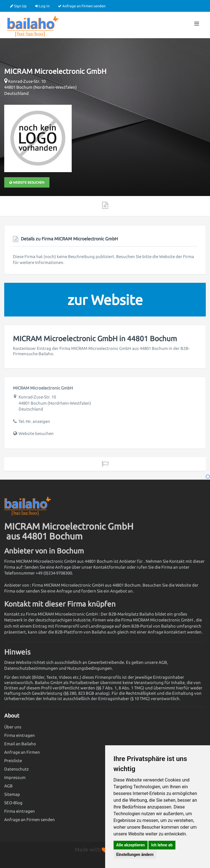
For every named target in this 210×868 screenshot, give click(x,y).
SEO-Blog (13, 803)
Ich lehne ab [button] (162, 845)
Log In (42, 6)
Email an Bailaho (20, 744)
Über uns (13, 727)
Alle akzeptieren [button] (131, 845)
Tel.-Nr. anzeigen (34, 421)
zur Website (105, 300)
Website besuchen (27, 182)
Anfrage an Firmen (22, 752)
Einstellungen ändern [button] (135, 855)
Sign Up (18, 6)
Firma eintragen (20, 735)
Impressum (15, 777)
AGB (8, 786)
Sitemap (12, 794)
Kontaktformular (110, 567)
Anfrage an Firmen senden (82, 6)
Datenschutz (16, 769)
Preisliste (13, 761)
